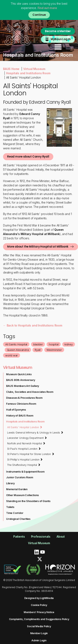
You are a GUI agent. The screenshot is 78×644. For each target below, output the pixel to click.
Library (10, 483)
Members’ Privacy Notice (39, 612)
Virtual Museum (34, 69)
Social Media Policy (39, 626)
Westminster (54, 350)
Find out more (47, 8)
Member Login (39, 633)
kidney (69, 344)
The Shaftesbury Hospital (24, 465)
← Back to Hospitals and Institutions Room (33, 325)
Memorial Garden (17, 489)
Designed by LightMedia (39, 598)
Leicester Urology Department (27, 438)
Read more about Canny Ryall (28, 157)
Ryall (38, 350)
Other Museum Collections (22, 495)
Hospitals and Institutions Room (28, 73)
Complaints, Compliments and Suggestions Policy (39, 619)
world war (12, 355)
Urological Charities (18, 519)
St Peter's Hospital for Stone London (31, 454)
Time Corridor (15, 513)
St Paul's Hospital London (24, 449)
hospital (54, 344)
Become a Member (58, 31)
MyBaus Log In (61, 39)
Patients (19, 536)
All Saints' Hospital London (25, 427)
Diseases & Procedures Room (24, 398)
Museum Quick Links (19, 374)
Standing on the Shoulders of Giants (28, 501)
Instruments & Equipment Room (25, 472)
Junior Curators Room (20, 477)
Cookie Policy (39, 605)
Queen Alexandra (18, 350)
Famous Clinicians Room (21, 404)
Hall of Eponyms (16, 410)
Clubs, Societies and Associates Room (30, 392)
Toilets (10, 507)
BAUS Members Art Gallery (23, 386)
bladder (38, 344)
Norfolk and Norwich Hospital (26, 443)
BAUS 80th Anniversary (21, 380)
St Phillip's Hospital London (25, 459)
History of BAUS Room (20, 416)
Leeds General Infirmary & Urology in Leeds (35, 432)
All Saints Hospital (16, 344)
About (61, 536)
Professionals (41, 536)
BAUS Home (11, 69)
